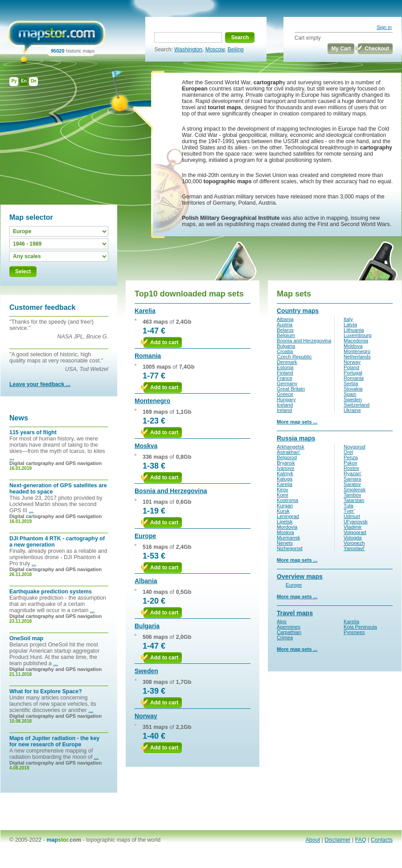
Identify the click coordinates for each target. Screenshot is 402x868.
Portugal (353, 373)
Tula (348, 506)
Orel (348, 452)
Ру (14, 81)
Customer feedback (43, 307)
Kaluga (285, 479)
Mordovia (287, 527)
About (313, 840)
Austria (285, 325)
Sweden (146, 671)
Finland (285, 373)
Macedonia (356, 341)
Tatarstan (354, 500)
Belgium (286, 335)
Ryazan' (353, 473)
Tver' (349, 511)
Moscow (215, 49)
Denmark (287, 362)
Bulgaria (147, 626)
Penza (351, 457)
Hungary (286, 399)
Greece (285, 394)
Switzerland (357, 405)
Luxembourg (357, 335)
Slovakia (353, 389)
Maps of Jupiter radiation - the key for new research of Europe (54, 741)
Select (23, 272)
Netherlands (357, 357)
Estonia (285, 367)
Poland (351, 367)
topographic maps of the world (123, 840)
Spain (350, 394)
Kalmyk (285, 473)
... (12, 457)
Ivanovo (285, 468)
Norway (146, 716)
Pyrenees (354, 632)
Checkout (377, 49)
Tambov (352, 495)
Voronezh (354, 543)
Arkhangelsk (291, 447)
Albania (146, 581)
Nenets (285, 543)
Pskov (351, 463)
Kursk (283, 511)
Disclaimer (337, 840)
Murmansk (288, 538)
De (34, 81)
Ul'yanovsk (356, 522)
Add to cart (164, 342)
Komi (283, 495)
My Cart (341, 49)
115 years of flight (33, 432)
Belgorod (287, 457)
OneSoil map (26, 638)
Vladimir (353, 527)
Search (240, 37)
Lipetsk (285, 522)
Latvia (350, 325)
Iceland (285, 405)
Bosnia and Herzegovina (171, 491)
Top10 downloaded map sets (189, 294)
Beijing (236, 49)
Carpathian (289, 632)
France (285, 378)
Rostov (351, 468)
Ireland (284, 410)
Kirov (283, 490)
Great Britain (291, 389)
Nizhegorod (289, 548)
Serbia (351, 383)
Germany (287, 383)
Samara (352, 479)
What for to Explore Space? (46, 691)
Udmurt (352, 516)
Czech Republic (294, 357)
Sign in (384, 27)
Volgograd (355, 532)
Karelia (145, 311)
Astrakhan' (289, 452)
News (19, 418)
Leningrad (288, 516)
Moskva (146, 446)
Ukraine (352, 410)
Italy (348, 319)
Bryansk (286, 463)
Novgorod (355, 447)
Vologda (353, 538)
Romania (148, 356)
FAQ (361, 840)
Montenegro (152, 401)
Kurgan (285, 506)
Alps (282, 621)
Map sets (294, 294)
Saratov (352, 484)
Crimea (285, 638)
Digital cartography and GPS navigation (55, 463)
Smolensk (355, 490)
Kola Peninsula (360, 627)
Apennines (289, 627)
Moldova (353, 346)
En (24, 81)
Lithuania (354, 330)
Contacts (382, 840)
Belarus (285, 330)
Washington (188, 49)
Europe (145, 536)
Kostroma (287, 500)
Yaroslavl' (354, 548)
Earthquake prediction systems (51, 592)
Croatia (285, 351)
